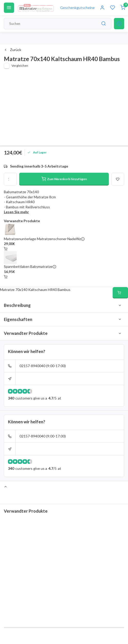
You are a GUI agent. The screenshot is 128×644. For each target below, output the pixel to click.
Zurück (13, 50)
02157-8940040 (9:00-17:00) (43, 366)
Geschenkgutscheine (77, 8)
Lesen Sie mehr (16, 212)
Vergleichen (20, 66)
